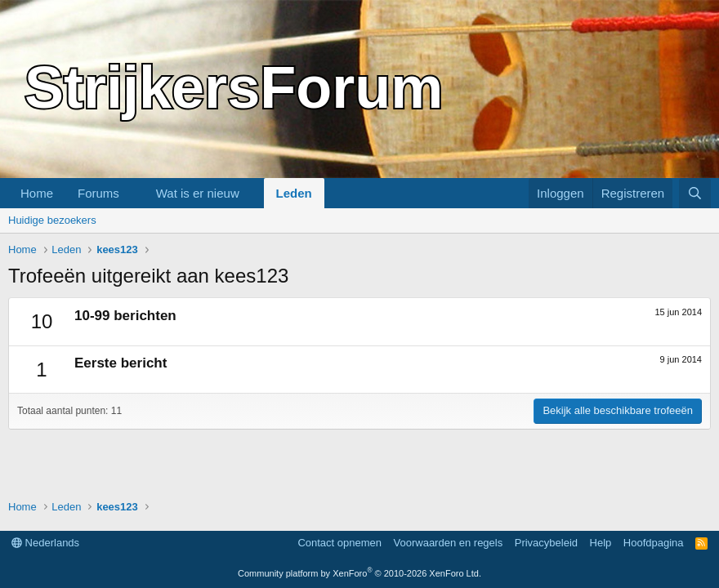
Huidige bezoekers (52, 220)
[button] (132, 193)
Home (37, 193)
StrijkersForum (234, 87)
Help (601, 543)
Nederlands (45, 543)
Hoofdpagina (654, 543)
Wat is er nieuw (198, 193)
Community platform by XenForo (359, 573)
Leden (294, 193)
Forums (98, 193)
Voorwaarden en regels (449, 543)
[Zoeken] (695, 193)
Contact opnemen (339, 543)
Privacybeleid (546, 543)
